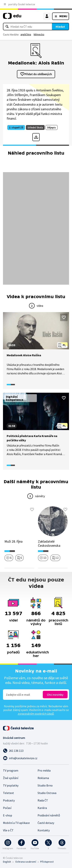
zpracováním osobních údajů (36, 714)
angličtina (26, 34)
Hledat (60, 27)
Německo (39, 34)
